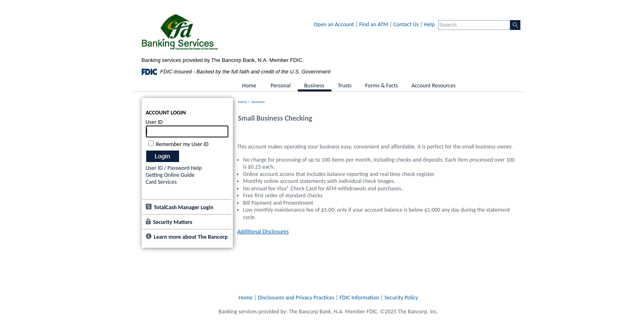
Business (258, 102)
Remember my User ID (182, 144)
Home (243, 102)
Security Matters (173, 222)
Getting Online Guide (170, 175)
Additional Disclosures (263, 232)
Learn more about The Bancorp (191, 237)
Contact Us (406, 24)
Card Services (161, 182)
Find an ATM (374, 24)
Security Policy (401, 298)
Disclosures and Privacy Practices (296, 298)
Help (429, 24)
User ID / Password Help (174, 168)
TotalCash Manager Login (184, 207)
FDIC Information (360, 298)
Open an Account (334, 24)
